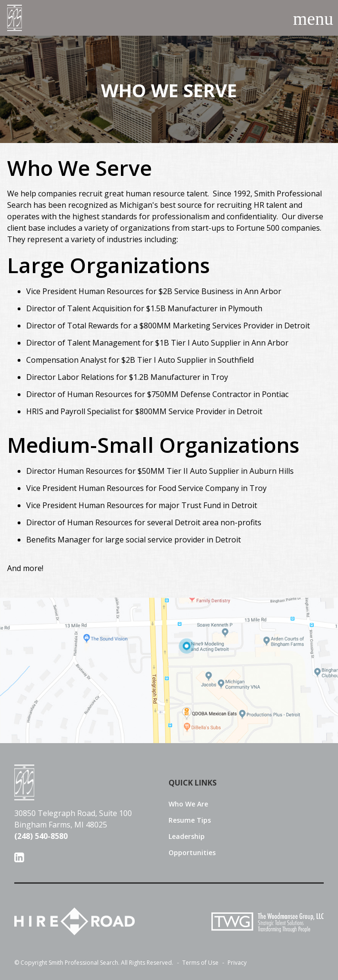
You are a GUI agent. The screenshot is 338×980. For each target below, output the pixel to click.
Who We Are (188, 804)
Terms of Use (197, 963)
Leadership (187, 837)
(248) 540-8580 (41, 836)
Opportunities (192, 853)
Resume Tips (190, 820)
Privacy (233, 963)
